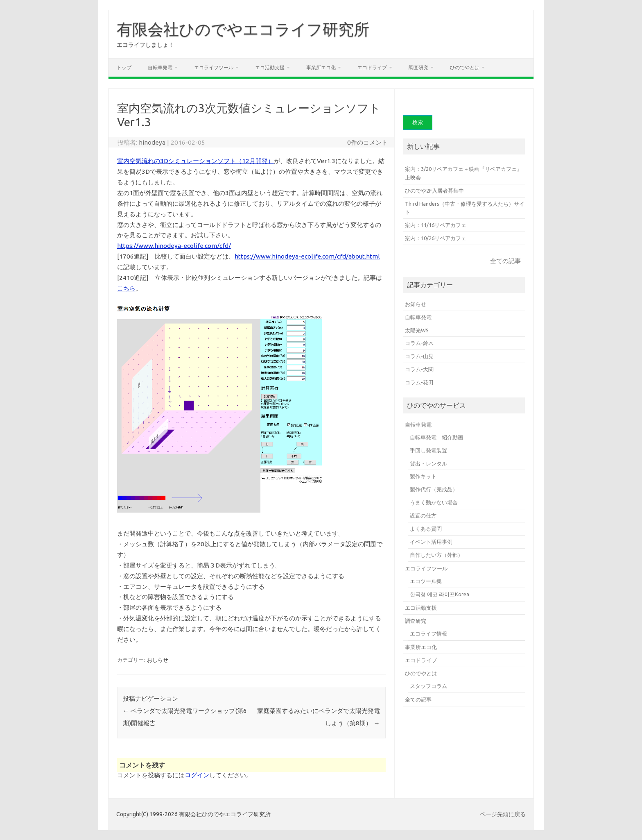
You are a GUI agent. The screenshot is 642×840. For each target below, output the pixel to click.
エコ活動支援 (270, 67)
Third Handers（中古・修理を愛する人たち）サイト (465, 208)
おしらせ (158, 660)
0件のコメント (367, 142)
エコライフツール (214, 67)
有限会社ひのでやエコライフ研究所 (243, 29)
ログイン (197, 775)
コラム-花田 (419, 382)
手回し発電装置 (428, 450)
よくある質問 (426, 529)
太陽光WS (417, 330)
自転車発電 (160, 67)
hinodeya (152, 142)
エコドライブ (372, 67)
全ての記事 (505, 261)
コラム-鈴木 (419, 343)
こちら (126, 288)
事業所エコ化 (321, 67)
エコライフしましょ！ (145, 45)
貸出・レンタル (428, 463)
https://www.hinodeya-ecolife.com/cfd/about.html (307, 256)
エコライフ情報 (428, 633)
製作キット (423, 476)
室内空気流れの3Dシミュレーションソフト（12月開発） (196, 161)
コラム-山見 (419, 356)
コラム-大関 (419, 369)
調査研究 (418, 67)
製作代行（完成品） (434, 489)
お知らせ (416, 304)
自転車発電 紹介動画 (436, 437)
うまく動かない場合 (434, 502)
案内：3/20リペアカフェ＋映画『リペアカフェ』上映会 (463, 173)
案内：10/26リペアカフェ (436, 238)
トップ (124, 67)
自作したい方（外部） (436, 555)
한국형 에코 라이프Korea (440, 594)
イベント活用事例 (431, 542)
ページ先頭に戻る (503, 814)
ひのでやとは (465, 67)
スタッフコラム (428, 686)
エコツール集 (426, 581)
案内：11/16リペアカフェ (436, 225)
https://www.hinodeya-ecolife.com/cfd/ (174, 246)
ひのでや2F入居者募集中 (434, 191)
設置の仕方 (423, 515)
